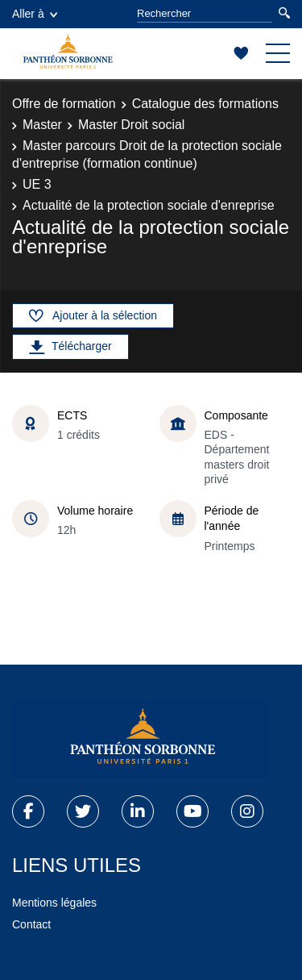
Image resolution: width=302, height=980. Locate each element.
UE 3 (37, 184)
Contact (31, 924)
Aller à (35, 14)
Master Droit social (131, 125)
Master (42, 125)
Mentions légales (54, 903)
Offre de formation (64, 104)
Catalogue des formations (205, 104)
